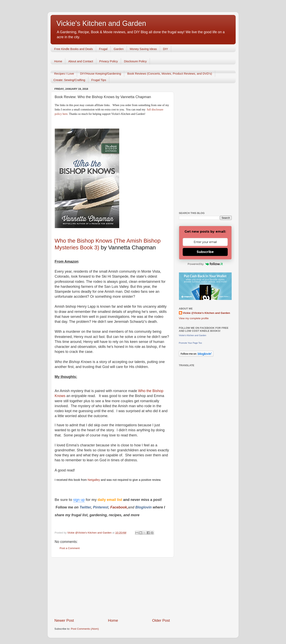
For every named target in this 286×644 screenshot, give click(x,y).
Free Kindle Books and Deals (73, 49)
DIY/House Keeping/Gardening (101, 74)
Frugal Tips (99, 80)
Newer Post (64, 620)
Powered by (205, 264)
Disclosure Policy (135, 61)
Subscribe (205, 252)
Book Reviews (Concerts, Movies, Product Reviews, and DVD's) (170, 74)
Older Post (161, 620)
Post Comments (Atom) (85, 629)
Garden (119, 49)
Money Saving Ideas (143, 49)
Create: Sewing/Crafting (69, 80)
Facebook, (119, 507)
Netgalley (94, 480)
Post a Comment (70, 548)
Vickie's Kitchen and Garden (101, 23)
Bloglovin (144, 507)
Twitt (84, 507)
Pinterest (101, 507)
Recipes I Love (64, 74)
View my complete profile (194, 318)
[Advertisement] (112, 588)
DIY (165, 49)
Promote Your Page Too (190, 343)
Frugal (103, 49)
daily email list (110, 500)
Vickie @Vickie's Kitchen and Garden (206, 313)
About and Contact (81, 61)
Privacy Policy (109, 61)
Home (58, 61)
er (89, 507)
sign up (79, 500)
